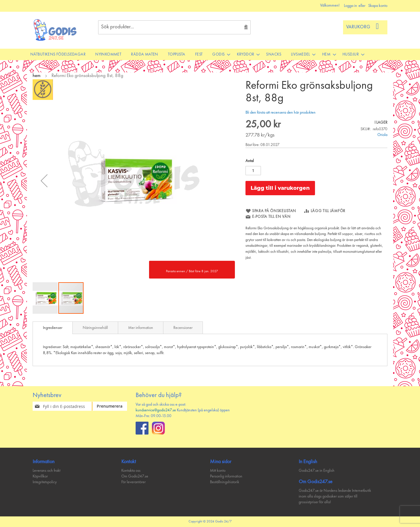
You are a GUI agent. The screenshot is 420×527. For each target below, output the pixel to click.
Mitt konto (218, 471)
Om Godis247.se (135, 476)
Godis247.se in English (317, 471)
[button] (44, 180)
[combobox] (174, 27)
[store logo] (55, 30)
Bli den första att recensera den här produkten (281, 112)
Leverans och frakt (46, 471)
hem (37, 76)
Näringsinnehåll (95, 328)
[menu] (210, 54)
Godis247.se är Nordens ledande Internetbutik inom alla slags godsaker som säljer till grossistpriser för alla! (335, 496)
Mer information (141, 328)
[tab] (53, 328)
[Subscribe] (113, 406)
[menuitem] (58, 54)
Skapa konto (378, 6)
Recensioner (183, 328)
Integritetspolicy (45, 482)
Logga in (350, 6)
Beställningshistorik (225, 482)
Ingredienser (53, 328)
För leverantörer (133, 482)
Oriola (382, 135)
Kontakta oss (131, 471)
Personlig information (226, 476)
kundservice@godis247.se (156, 410)
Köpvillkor (40, 476)
